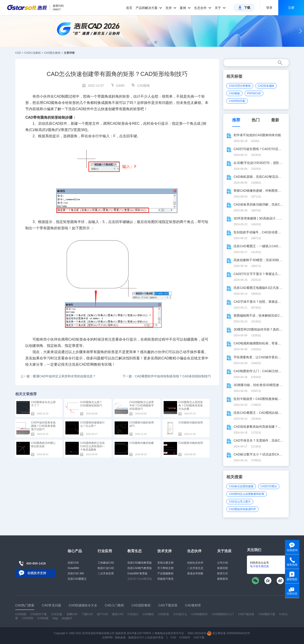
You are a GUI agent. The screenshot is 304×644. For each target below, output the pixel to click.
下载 (247, 8)
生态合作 (203, 8)
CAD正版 (57, 614)
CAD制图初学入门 (223, 614)
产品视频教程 (165, 573)
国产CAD (102, 614)
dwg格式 (67, 618)
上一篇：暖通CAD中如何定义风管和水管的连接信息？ (58, 376)
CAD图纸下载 (267, 614)
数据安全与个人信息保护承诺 (146, 638)
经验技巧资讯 (165, 579)
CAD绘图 (43, 618)
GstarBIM (73, 568)
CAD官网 (86, 364)
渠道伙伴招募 (195, 573)
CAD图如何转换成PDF (242, 509)
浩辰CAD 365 (76, 573)
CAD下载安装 (246, 614)
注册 (291, 8)
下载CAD (87, 614)
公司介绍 (223, 563)
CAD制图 (21, 614)
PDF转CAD (254, 93)
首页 (129, 8)
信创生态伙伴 (195, 563)
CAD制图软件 (199, 614)
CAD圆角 (144, 86)
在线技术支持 (37, 573)
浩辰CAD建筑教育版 (140, 563)
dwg (55, 618)
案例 (185, 8)
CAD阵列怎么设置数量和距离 (246, 494)
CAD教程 (169, 358)
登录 (269, 8)
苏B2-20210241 (197, 633)
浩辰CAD (73, 563)
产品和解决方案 (149, 8)
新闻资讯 (223, 579)
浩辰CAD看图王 (77, 579)
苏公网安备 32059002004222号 (229, 633)
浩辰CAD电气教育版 (140, 568)
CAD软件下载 (39, 614)
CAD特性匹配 (237, 101)
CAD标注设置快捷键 (241, 486)
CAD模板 (234, 93)
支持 (171, 8)
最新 (275, 120)
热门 (256, 120)
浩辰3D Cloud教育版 (140, 579)
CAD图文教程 (52, 53)
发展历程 (223, 568)
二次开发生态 (195, 568)
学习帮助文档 (165, 568)
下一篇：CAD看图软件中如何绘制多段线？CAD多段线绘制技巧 (167, 376)
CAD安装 (164, 614)
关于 (220, 8)
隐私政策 (120, 638)
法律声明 (107, 638)
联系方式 (223, 573)
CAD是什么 (180, 614)
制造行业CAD (106, 568)
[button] (149, 42)
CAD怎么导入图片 (240, 502)
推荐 (236, 120)
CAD (18, 53)
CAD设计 (133, 614)
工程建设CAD (106, 563)
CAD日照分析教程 (240, 86)
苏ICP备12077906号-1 (140, 633)
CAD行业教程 (32, 53)
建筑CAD (118, 614)
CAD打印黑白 (269, 486)
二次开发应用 (106, 573)
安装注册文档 (165, 563)
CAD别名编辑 (266, 86)
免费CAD (72, 614)
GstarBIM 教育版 (137, 573)
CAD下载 (199, 638)
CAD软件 (60, 123)
